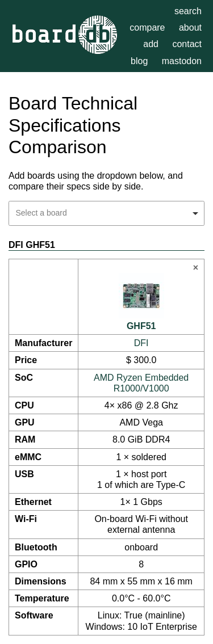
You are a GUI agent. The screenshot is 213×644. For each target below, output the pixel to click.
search (188, 11)
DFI (141, 343)
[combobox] (106, 213)
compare (147, 28)
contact (187, 44)
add (151, 44)
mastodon (182, 61)
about (190, 28)
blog (139, 61)
